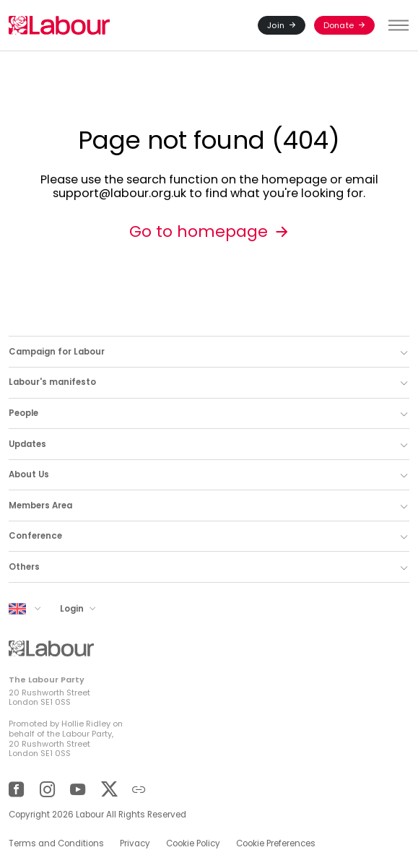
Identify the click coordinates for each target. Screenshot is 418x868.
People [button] (23, 413)
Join (276, 25)
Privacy (135, 843)
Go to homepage (199, 231)
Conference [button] (35, 536)
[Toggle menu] (396, 25)
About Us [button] (29, 474)
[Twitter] (109, 790)
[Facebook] (16, 790)
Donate (339, 25)
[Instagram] (47, 790)
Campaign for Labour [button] (57, 352)
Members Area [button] (40, 505)
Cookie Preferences (276, 843)
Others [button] (24, 567)
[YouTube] (78, 790)
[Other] (139, 790)
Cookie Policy (193, 843)
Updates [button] (27, 444)
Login (73, 609)
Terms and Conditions (56, 843)
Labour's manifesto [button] (52, 382)
